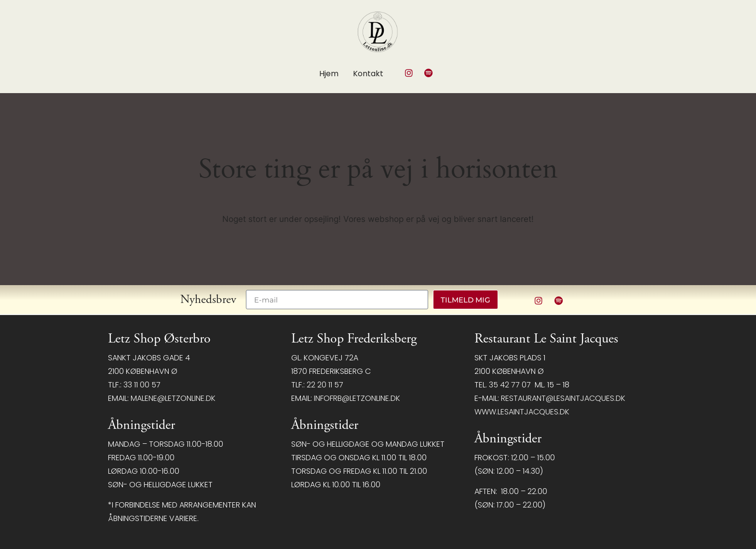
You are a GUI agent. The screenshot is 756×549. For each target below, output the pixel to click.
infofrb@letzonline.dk (357, 398)
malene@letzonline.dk (173, 398)
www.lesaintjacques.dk (522, 412)
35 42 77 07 (510, 385)
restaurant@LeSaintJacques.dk (563, 398)
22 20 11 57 (325, 385)
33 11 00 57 (142, 385)
